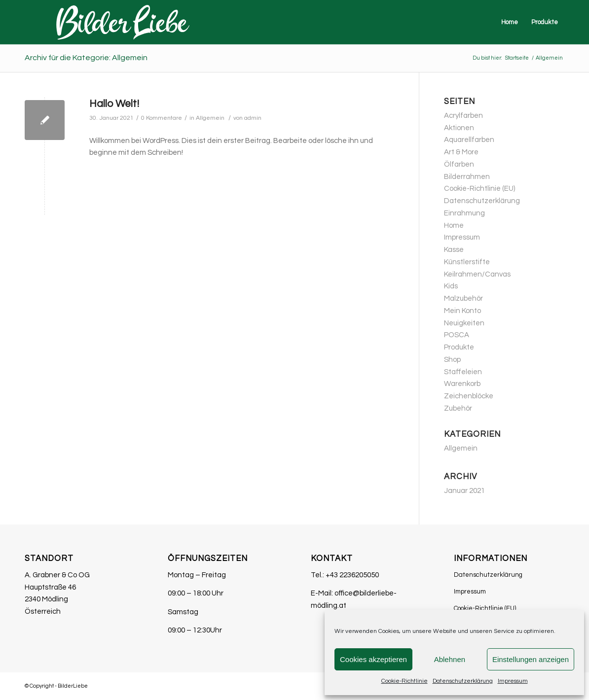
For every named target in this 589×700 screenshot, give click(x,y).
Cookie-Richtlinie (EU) (479, 189)
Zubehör (458, 408)
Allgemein (210, 118)
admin (253, 118)
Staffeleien (463, 372)
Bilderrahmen (467, 177)
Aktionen (459, 128)
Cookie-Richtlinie (405, 681)
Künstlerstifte (467, 262)
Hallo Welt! (114, 104)
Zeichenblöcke (469, 396)
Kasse (454, 250)
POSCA (457, 335)
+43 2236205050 (352, 575)
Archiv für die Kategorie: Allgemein (86, 58)
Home (454, 226)
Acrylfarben (463, 116)
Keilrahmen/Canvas (477, 274)
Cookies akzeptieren (373, 659)
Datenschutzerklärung (463, 681)
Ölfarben (459, 164)
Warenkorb (462, 384)
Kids (451, 286)
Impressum (513, 681)
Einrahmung (464, 213)
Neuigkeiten (464, 323)
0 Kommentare (162, 118)
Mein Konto (462, 311)
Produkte (459, 347)
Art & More (461, 152)
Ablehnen (450, 659)
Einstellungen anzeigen (531, 659)
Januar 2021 (464, 491)
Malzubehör (463, 298)
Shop (452, 360)
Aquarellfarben (469, 140)
